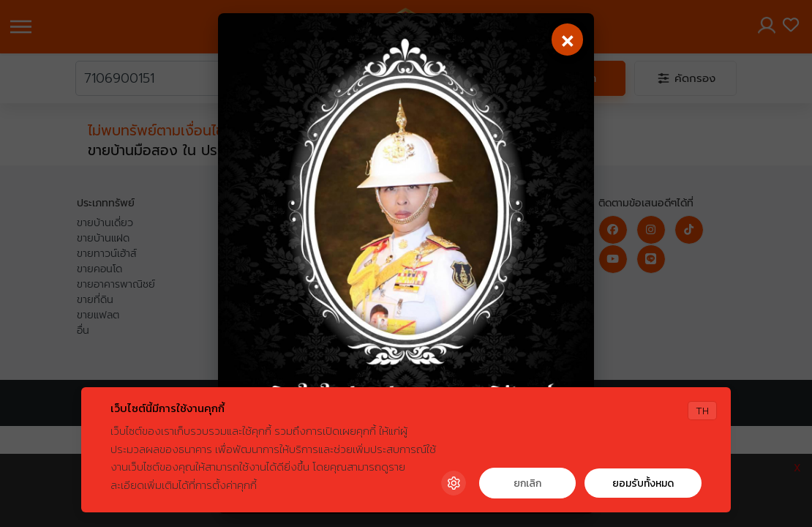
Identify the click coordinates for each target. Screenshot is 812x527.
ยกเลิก (527, 483)
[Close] (567, 41)
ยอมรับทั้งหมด (643, 483)
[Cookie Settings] (454, 483)
